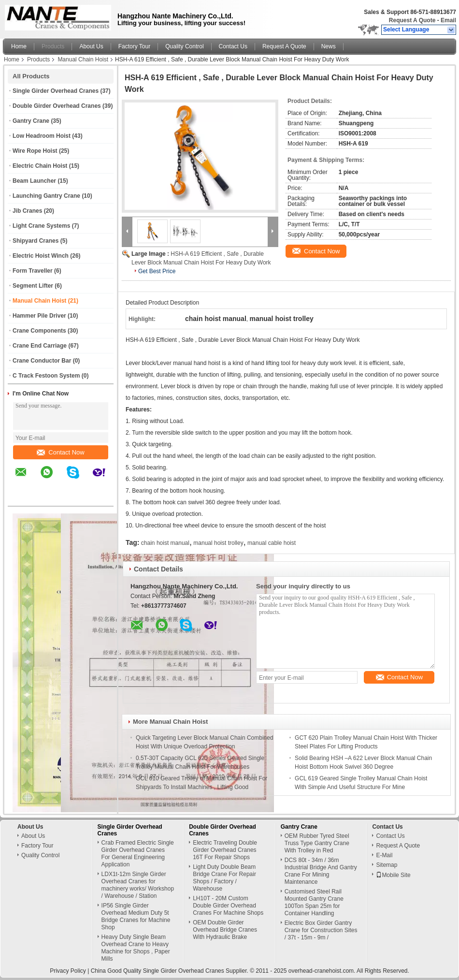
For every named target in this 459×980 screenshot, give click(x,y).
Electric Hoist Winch (41, 256)
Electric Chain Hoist (40, 166)
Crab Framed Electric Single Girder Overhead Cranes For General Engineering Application (138, 854)
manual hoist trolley (218, 543)
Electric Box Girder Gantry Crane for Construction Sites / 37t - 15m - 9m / (321, 930)
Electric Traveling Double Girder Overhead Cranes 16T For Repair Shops (225, 850)
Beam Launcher (34, 181)
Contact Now (60, 452)
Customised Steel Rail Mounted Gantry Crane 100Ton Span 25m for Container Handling (314, 902)
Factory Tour (134, 46)
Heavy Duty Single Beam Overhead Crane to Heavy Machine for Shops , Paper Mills (136, 948)
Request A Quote (412, 20)
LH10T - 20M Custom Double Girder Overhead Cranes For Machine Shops (228, 906)
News (329, 46)
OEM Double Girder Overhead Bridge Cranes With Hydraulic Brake (225, 930)
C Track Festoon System (46, 376)
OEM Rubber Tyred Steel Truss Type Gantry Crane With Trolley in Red (317, 843)
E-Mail (384, 855)
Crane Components (39, 331)
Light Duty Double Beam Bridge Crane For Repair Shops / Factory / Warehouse (224, 878)
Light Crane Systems (41, 226)
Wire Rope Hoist (35, 151)
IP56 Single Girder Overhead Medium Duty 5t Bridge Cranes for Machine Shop (136, 916)
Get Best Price (157, 271)
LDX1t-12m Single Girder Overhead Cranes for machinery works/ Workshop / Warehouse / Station (138, 885)
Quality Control (184, 46)
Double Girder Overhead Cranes (57, 106)
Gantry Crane (31, 121)
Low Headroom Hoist (42, 136)
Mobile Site (393, 875)
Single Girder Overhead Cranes (56, 91)
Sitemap (387, 865)
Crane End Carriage (40, 346)
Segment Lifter (33, 286)
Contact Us (233, 46)
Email (448, 20)
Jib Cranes (27, 211)
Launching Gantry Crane (46, 196)
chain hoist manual (165, 543)
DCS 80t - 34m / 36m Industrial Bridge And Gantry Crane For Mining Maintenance (321, 871)
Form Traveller (33, 271)
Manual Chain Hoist (83, 59)
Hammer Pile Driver (39, 316)
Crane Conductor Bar (42, 361)
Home (19, 46)
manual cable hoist (272, 543)
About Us (91, 46)
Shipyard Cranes (36, 241)
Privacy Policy (68, 971)
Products (53, 46)
